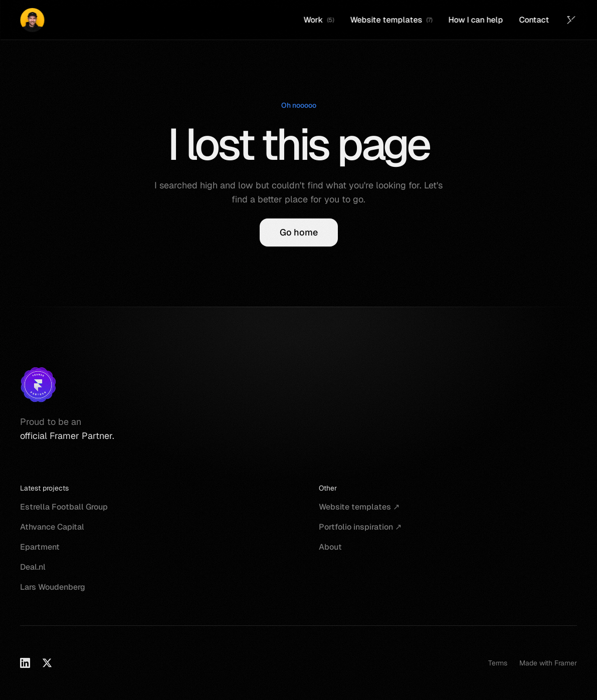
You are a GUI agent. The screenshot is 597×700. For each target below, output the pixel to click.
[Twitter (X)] (571, 20)
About (330, 547)
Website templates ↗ (359, 507)
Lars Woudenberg (53, 587)
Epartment (40, 547)
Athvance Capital (52, 527)
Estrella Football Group (64, 507)
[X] (47, 663)
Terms (498, 663)
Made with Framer (548, 663)
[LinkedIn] (25, 663)
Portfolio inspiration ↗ (360, 527)
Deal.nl (33, 567)
